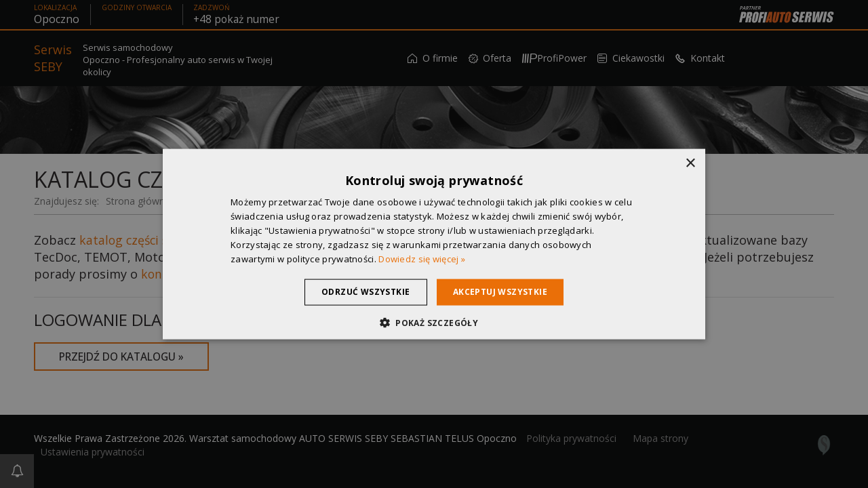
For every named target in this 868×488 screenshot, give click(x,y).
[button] (434, 322)
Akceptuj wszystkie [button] (504, 292)
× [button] (690, 164)
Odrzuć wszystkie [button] (361, 292)
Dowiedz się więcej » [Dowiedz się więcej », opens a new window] (422, 258)
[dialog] (434, 244)
